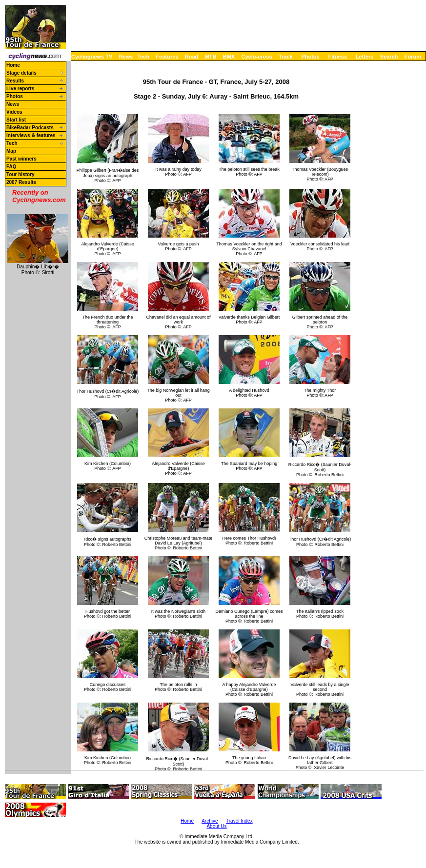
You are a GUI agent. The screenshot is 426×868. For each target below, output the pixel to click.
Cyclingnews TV (92, 57)
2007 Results (21, 182)
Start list (16, 120)
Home (13, 65)
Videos (14, 112)
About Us (216, 826)
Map (11, 151)
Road (192, 57)
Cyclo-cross (257, 57)
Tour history (20, 174)
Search (389, 57)
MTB (211, 57)
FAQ (11, 167)
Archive (210, 821)
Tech (143, 57)
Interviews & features (31, 135)
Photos (310, 57)
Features (167, 57)
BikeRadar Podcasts (30, 128)
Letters (365, 57)
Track (286, 57)
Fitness (337, 57)
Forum (413, 57)
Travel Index (239, 821)
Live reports (20, 89)
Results (15, 81)
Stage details (21, 73)
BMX (229, 57)
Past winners (21, 159)
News (126, 57)
